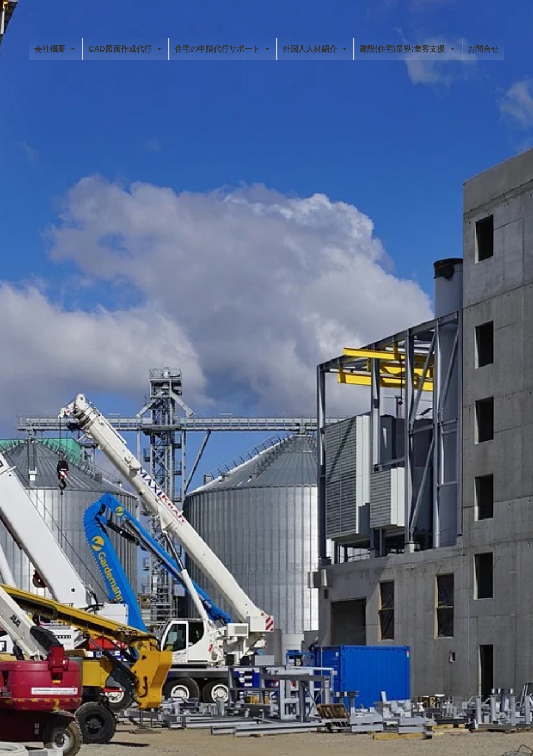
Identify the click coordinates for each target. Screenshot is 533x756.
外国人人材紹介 (315, 49)
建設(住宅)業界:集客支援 (408, 49)
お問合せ (483, 49)
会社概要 (55, 49)
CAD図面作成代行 (125, 49)
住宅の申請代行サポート (223, 49)
